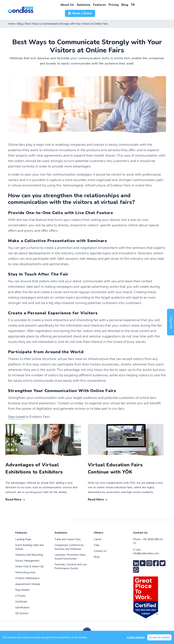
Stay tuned (16, 417)
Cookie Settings (136, 637)
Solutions (61, 533)
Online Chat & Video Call (29, 566)
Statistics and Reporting (29, 555)
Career (98, 539)
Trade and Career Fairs (68, 539)
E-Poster (20, 596)
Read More (14, 499)
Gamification (22, 608)
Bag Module (22, 590)
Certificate (21, 602)
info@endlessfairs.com (146, 553)
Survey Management (27, 561)
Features (21, 533)
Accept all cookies (159, 637)
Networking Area (25, 572)
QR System (22, 613)
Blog (97, 557)
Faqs (97, 545)
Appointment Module (28, 584)
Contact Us (100, 551)
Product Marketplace (27, 578)
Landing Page (23, 539)
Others (99, 533)
